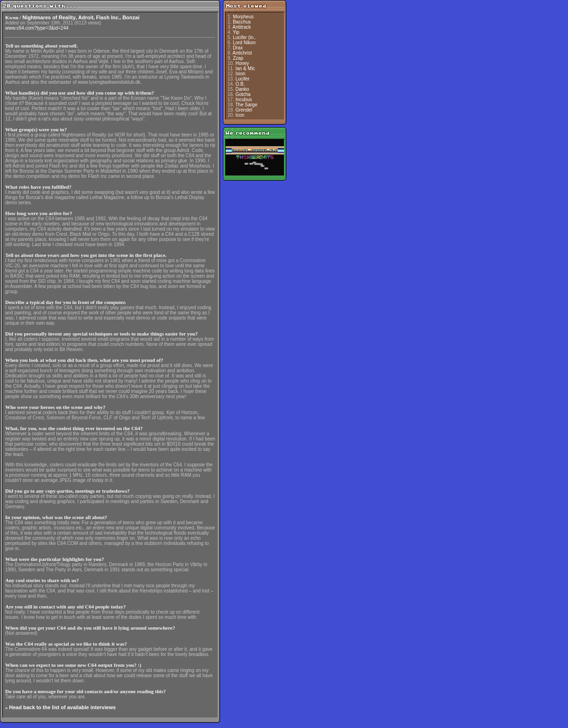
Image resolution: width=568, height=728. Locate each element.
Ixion (241, 74)
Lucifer (243, 79)
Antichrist (242, 53)
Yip (236, 32)
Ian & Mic (245, 68)
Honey (242, 63)
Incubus (244, 100)
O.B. (240, 84)
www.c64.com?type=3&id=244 (37, 28)
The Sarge (247, 105)
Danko (242, 89)
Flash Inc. (108, 17)
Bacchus (242, 22)
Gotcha (243, 94)
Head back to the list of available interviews (62, 707)
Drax (238, 48)
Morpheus (243, 17)
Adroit (86, 17)
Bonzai (131, 17)
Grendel (244, 110)
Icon (240, 115)
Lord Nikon (244, 43)
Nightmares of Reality (49, 17)
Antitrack (242, 27)
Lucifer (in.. (244, 37)
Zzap (238, 58)
